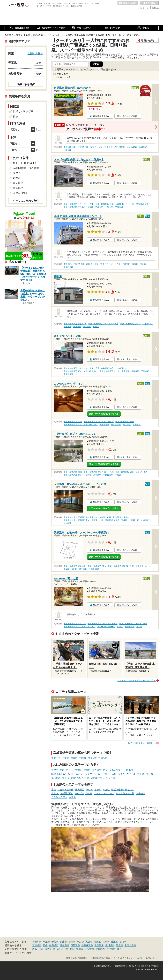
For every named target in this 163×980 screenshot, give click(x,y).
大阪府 (89, 942)
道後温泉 (99, 945)
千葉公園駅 (108, 475)
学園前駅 (143, 147)
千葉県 (55, 942)
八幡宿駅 (67, 150)
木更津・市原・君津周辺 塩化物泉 (114, 517)
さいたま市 (63, 949)
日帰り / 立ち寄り (23, 111)
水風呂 (130, 770)
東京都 (80, 942)
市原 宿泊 (68, 264)
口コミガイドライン (123, 958)
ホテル (69, 770)
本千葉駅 (67, 327)
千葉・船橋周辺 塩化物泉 (75, 566)
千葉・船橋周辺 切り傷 (118, 566)
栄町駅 (89, 475)
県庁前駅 (87, 327)
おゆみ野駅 (132, 147)
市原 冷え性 (83, 147)
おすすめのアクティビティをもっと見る (137, 680)
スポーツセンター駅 (106, 627)
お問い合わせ (152, 958)
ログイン (145, 8)
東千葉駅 (97, 475)
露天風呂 (97, 770)
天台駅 (139, 627)
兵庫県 (63, 942)
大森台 (74, 758)
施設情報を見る (100, 116)
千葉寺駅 (109, 207)
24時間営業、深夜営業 (26, 168)
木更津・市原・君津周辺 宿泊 (77, 520)
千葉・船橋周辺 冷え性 (140, 566)
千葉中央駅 (68, 374)
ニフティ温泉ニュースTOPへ (142, 743)
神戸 (119, 949)
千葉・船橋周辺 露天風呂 (75, 207)
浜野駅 (122, 147)
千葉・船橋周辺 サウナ (140, 204)
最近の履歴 (149, 3)
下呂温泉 (75, 945)
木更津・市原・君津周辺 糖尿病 (105, 520)
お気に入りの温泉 (128, 3)
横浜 (35, 949)
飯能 (72, 949)
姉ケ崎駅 (67, 523)
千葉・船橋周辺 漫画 (124, 422)
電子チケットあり (66, 69)
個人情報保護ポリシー (103, 966)
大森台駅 (99, 207)
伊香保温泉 (87, 945)
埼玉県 (46, 942)
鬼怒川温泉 (130, 945)
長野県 (106, 942)
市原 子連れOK (111, 147)
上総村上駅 (68, 267)
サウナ (55, 770)
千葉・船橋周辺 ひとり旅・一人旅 (78, 204)
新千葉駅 (83, 569)
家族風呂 (18, 188)
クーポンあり (88, 69)
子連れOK (76, 778)
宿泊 (62, 770)
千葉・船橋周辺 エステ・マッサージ (79, 627)
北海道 (97, 942)
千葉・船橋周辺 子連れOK (75, 324)
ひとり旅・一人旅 (107, 774)
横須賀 (48, 949)
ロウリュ (111, 778)
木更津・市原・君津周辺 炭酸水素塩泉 (80, 517)
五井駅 (143, 264)
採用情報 (155, 966)
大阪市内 (89, 949)
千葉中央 (56, 758)
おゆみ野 (92, 758)
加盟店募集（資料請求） (78, 958)
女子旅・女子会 (145, 774)
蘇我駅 (90, 207)
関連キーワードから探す (18, 953)
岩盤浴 (66, 778)
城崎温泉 (65, 945)
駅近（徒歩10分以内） (63, 774)
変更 (39, 63)
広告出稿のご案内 (102, 958)
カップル (131, 774)
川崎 (41, 949)
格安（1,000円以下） (114, 770)
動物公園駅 (130, 627)
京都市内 (100, 949)
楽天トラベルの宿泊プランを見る (104, 414)
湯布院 (119, 945)
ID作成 (155, 8)
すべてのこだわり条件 (26, 201)
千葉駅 (118, 475)
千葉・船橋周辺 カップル (75, 624)
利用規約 (145, 966)
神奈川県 (37, 942)
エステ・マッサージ (86, 774)
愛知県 (114, 942)
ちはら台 (103, 758)
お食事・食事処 (82, 770)
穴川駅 (120, 627)
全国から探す (35, 53)
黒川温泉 (110, 945)
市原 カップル (96, 147)
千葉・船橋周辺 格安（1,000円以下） (112, 204)
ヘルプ (139, 958)
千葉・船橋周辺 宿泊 (73, 422)
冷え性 (121, 774)
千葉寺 (66, 758)
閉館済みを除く (109, 69)
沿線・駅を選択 (26, 84)
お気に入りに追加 (129, 116)
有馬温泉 (54, 945)
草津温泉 (37, 945)
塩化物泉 (56, 778)
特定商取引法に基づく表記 (127, 966)
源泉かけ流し (98, 778)
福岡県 (123, 942)
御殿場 (80, 949)
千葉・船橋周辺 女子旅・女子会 (133, 624)
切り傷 (86, 778)
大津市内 (111, 949)
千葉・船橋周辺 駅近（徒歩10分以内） (81, 371)
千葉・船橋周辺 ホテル (74, 475)
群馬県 (72, 942)
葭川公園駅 (116, 425)
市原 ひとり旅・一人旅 (110, 264)
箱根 (45, 945)
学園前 (82, 758)
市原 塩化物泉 (70, 147)
